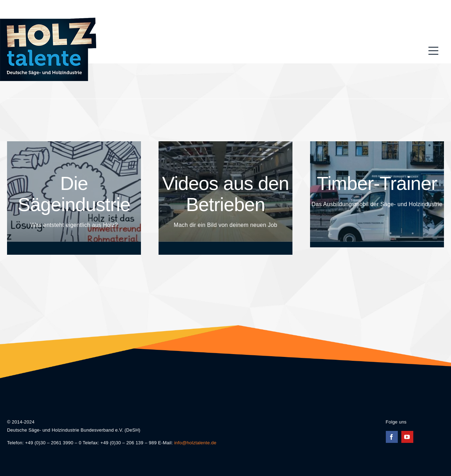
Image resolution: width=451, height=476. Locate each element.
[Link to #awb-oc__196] (433, 51)
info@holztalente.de (195, 443)
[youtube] (407, 437)
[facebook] (392, 437)
